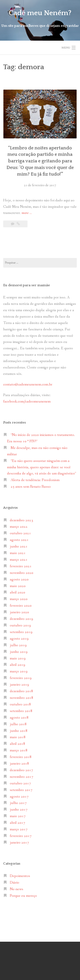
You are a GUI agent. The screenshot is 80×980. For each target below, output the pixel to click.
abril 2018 (17, 744)
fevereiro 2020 (21, 606)
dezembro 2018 (21, 691)
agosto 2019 (19, 639)
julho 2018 (18, 724)
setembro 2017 (21, 790)
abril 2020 (17, 592)
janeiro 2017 (19, 843)
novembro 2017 (22, 777)
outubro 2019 (20, 625)
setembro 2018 (21, 711)
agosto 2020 (19, 580)
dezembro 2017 (21, 770)
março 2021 (19, 560)
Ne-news (17, 889)
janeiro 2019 (19, 685)
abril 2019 (17, 665)
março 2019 (19, 671)
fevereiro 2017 (21, 836)
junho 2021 (19, 547)
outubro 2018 (20, 704)
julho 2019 (18, 645)
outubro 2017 (20, 783)
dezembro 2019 (21, 619)
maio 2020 (18, 586)
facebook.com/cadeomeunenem (27, 402)
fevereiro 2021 (21, 566)
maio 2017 (18, 816)
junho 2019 (19, 652)
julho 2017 (18, 803)
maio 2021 (18, 553)
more (27, 213)
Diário (15, 883)
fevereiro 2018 (21, 757)
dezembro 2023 (21, 520)
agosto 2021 (19, 540)
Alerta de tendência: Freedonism (35, 480)
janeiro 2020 (19, 612)
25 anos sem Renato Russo (31, 487)
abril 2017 (17, 823)
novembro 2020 (22, 573)
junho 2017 (19, 810)
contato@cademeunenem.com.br (28, 385)
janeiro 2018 (19, 764)
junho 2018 (19, 731)
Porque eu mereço (23, 896)
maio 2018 (18, 737)
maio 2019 (18, 658)
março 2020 (19, 599)
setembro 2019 (21, 632)
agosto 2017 (19, 797)
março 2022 (19, 527)
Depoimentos (20, 876)
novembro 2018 (22, 698)
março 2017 (19, 829)
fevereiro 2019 (21, 678)
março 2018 (19, 750)
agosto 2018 (19, 718)
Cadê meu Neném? (40, 13)
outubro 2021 (20, 533)
